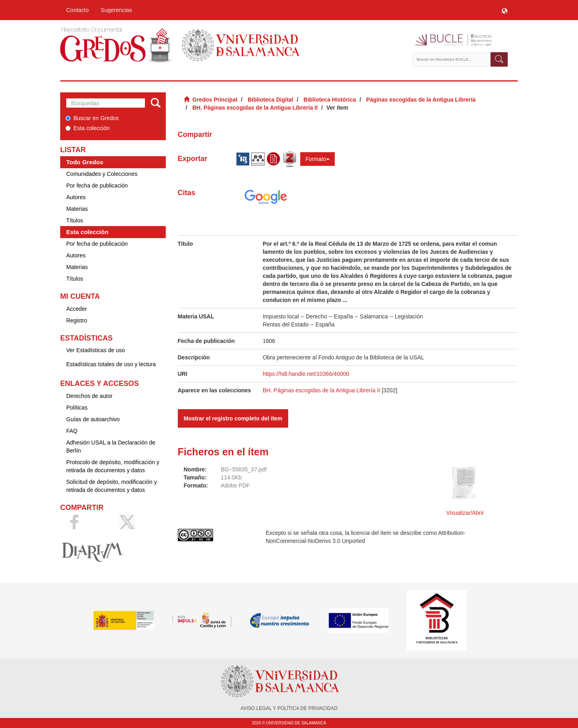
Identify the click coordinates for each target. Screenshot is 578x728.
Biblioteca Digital (271, 100)
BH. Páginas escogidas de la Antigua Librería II (255, 108)
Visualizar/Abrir (465, 513)
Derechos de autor (89, 396)
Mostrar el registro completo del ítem (233, 418)
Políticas (77, 408)
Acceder (76, 309)
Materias (77, 209)
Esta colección (88, 128)
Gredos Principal (215, 100)
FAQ (72, 431)
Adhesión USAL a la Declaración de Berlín (111, 447)
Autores (76, 197)
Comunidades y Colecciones (102, 174)
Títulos (75, 220)
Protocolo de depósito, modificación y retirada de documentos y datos (113, 466)
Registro (77, 320)
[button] (505, 10)
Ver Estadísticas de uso (96, 350)
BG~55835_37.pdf (244, 469)
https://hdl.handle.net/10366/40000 (306, 374)
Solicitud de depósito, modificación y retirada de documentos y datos (112, 486)
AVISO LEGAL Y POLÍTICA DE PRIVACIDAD (289, 708)
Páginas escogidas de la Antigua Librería (421, 100)
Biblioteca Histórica (330, 100)
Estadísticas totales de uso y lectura (111, 364)
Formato (317, 159)
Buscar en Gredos (92, 118)
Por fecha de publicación (97, 186)
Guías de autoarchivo (93, 419)
